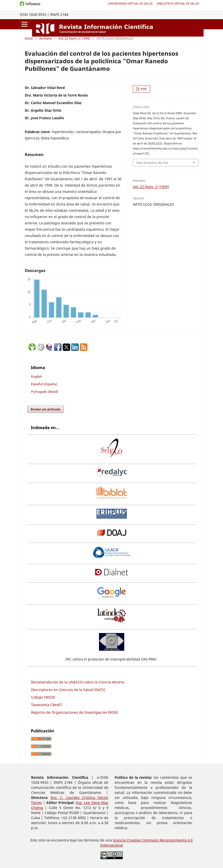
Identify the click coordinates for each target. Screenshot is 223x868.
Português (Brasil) (45, 392)
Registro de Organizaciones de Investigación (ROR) (75, 712)
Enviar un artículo (46, 409)
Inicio (29, 38)
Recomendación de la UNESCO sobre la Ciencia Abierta (78, 682)
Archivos (46, 38)
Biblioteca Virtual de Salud (178, 3)
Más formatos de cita (152, 163)
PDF (143, 89)
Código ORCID (43, 697)
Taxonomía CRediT (47, 705)
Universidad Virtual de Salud (130, 3)
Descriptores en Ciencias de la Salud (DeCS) (68, 690)
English (36, 376)
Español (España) (44, 384)
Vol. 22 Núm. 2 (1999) (74, 38)
